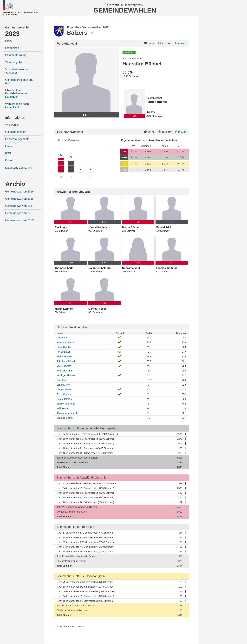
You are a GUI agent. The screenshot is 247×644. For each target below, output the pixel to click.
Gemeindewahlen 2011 (19, 206)
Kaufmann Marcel (66, 342)
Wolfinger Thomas (66, 375)
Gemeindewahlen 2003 (19, 220)
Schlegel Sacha (65, 418)
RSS (8, 153)
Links (8, 146)
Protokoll (181, 43)
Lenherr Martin (64, 390)
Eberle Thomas (64, 356)
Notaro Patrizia (64, 399)
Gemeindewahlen (18, 27)
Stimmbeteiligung (16, 55)
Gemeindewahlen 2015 (19, 199)
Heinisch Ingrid (64, 371)
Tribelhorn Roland (66, 361)
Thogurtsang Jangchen (68, 413)
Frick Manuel (63, 352)
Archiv (15, 184)
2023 (12, 34)
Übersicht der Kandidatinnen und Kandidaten (17, 93)
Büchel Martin (64, 347)
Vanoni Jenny (64, 385)
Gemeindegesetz (16, 132)
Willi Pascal (63, 408)
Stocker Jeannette (66, 404)
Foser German (64, 394)
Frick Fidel (62, 380)
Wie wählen (12, 125)
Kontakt (10, 161)
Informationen (15, 118)
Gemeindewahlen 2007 (19, 213)
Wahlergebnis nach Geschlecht (17, 106)
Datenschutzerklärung (19, 168)
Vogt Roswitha (64, 366)
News (9, 41)
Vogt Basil (62, 338)
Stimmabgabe (14, 62)
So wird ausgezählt (17, 139)
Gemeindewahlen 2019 (19, 192)
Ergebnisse (12, 48)
